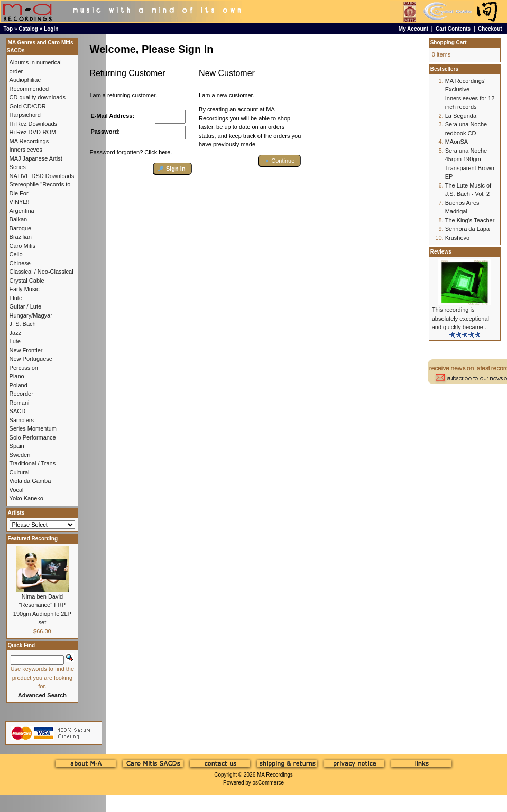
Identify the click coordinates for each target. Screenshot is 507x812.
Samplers (22, 420)
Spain (17, 446)
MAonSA (457, 142)
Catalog (28, 29)
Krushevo (457, 238)
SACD (18, 411)
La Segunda (461, 116)
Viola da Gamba (30, 481)
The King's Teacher (470, 220)
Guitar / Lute (26, 306)
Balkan (19, 219)
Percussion (24, 368)
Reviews (441, 252)
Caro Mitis (23, 246)
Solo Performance (33, 437)
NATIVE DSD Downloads (42, 176)
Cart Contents (453, 29)
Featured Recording (33, 539)
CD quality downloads (38, 97)
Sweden (20, 455)
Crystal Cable (27, 281)
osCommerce (268, 783)
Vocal (17, 490)
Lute (15, 341)
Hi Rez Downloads (33, 124)
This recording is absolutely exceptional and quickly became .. (460, 318)
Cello (16, 254)
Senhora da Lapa (467, 229)
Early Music (25, 289)
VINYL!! (20, 202)
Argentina (22, 211)
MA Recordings (275, 775)
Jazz (16, 333)
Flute (16, 298)
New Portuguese (31, 359)
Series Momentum (33, 428)
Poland (19, 385)
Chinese (20, 263)
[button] (173, 169)
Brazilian (21, 237)
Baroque (21, 228)
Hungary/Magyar (31, 315)
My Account (413, 29)
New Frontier (26, 350)
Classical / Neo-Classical (42, 272)
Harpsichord (25, 115)
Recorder (21, 394)
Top (8, 29)
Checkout (490, 29)
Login (51, 29)
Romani (20, 403)
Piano (17, 376)
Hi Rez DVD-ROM (33, 132)
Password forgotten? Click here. (131, 152)
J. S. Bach (23, 324)
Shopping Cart (449, 43)
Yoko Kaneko (26, 498)
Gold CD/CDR (28, 106)
